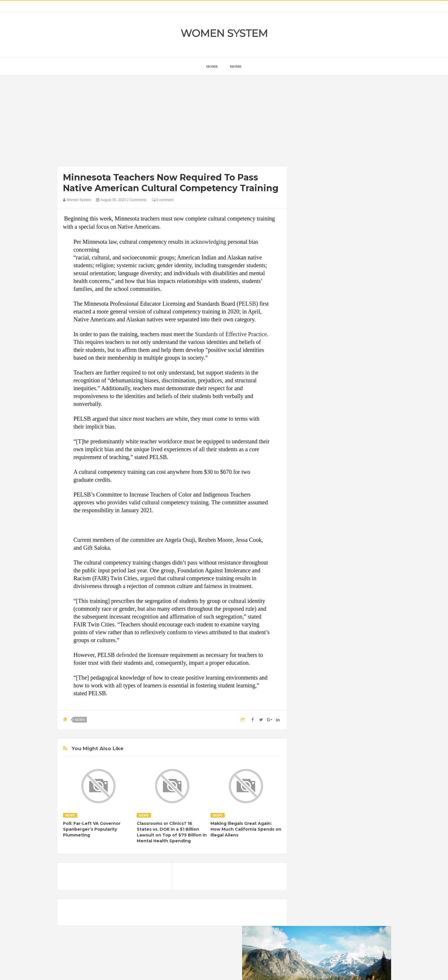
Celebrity (330, 725)
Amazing (311, 715)
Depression (354, 725)
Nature (309, 764)
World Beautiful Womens (324, 784)
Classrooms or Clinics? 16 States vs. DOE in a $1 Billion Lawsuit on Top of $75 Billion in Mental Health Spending (172, 832)
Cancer (309, 725)
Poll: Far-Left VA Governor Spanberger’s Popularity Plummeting (92, 829)
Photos (344, 764)
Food (348, 735)
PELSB (247, 304)
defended (127, 655)
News (80, 720)
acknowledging (208, 242)
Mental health (367, 754)
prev (302, 373)
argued (148, 578)
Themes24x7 (241, 970)
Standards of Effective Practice (231, 334)
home (212, 66)
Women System (224, 33)
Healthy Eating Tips (319, 745)
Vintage (330, 774)
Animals (332, 715)
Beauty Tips (355, 715)
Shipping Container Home (329, 659)
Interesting (340, 754)
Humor (348, 745)
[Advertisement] (172, 122)
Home (236, 66)
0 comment (163, 200)
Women (350, 774)
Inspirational (313, 754)
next (307, 373)
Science (310, 774)
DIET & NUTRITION (320, 735)
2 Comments (137, 200)
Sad (360, 764)
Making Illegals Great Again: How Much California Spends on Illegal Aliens (246, 829)
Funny (365, 735)
